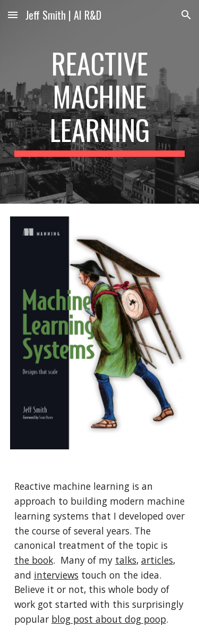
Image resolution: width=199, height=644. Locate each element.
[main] (100, 102)
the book (34, 560)
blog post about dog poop (109, 619)
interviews (56, 575)
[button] (13, 15)
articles (157, 560)
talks (126, 560)
